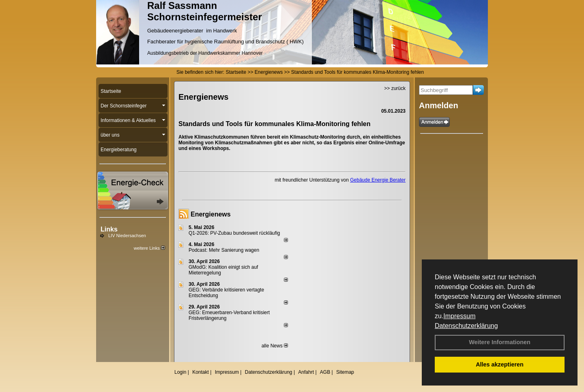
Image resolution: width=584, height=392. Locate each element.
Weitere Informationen (500, 342)
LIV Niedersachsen (127, 236)
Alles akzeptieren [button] (500, 364)
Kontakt (201, 372)
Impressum (459, 316)
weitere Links (149, 248)
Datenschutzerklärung (466, 326)
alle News (275, 346)
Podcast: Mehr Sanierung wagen (224, 250)
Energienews (211, 214)
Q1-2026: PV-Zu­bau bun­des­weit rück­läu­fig (234, 233)
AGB (325, 372)
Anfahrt (306, 372)
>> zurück (395, 88)
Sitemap (345, 372)
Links (109, 229)
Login (180, 372)
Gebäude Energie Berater (378, 180)
